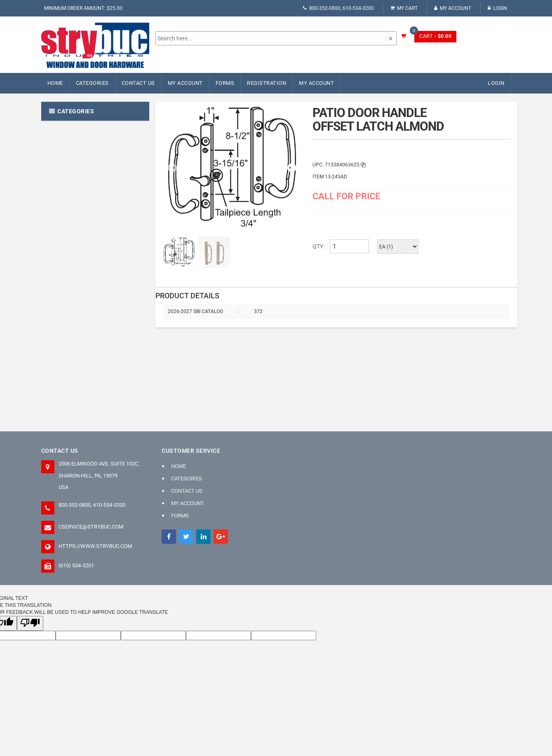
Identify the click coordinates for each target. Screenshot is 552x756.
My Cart (404, 8)
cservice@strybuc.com (91, 527)
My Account (453, 8)
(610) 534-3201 (76, 565)
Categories (92, 83)
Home (55, 83)
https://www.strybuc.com (95, 546)
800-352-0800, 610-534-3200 (338, 8)
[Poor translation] (30, 623)
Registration (267, 83)
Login (497, 8)
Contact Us (138, 83)
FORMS (225, 83)
